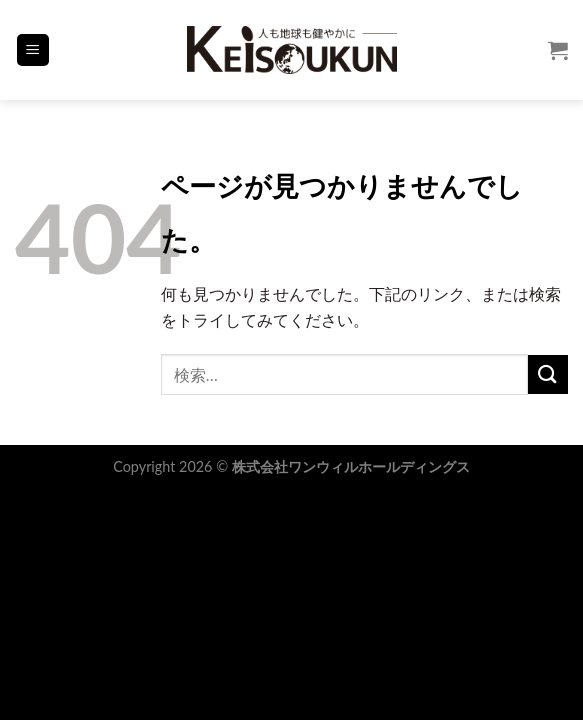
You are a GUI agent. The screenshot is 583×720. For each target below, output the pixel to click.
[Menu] (33, 50)
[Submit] (548, 374)
